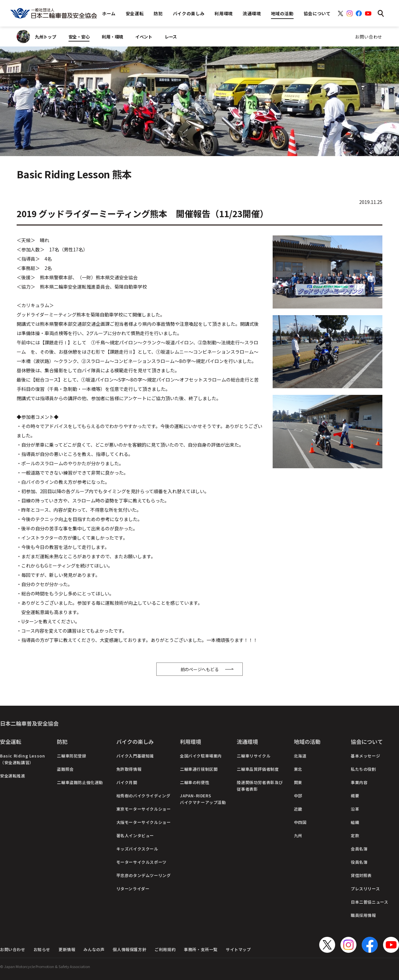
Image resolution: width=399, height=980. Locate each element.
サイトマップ (238, 949)
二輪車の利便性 (195, 782)
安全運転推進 (13, 776)
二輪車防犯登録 (71, 756)
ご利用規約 (165, 949)
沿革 (355, 809)
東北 (298, 769)
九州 (298, 835)
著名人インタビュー (135, 835)
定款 (355, 835)
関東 (298, 782)
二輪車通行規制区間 (199, 769)
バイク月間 (127, 782)
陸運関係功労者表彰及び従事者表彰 (260, 786)
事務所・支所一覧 (201, 949)
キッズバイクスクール (137, 849)
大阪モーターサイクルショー (144, 822)
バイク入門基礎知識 (135, 756)
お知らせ (42, 949)
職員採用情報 (363, 915)
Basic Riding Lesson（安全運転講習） (22, 759)
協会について (367, 742)
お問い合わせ (369, 37)
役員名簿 (359, 862)
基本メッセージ (365, 756)
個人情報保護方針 (130, 949)
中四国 (300, 822)
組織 (355, 822)
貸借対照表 (361, 875)
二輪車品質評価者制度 (258, 769)
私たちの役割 (363, 769)
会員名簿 (359, 849)
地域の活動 (307, 742)
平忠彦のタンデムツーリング (144, 875)
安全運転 (11, 742)
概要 (355, 796)
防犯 (62, 742)
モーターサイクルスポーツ (141, 862)
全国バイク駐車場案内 (201, 756)
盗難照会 (65, 769)
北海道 (300, 756)
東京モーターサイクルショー (144, 809)
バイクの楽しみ (135, 742)
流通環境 (247, 742)
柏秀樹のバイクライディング (143, 796)
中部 (298, 796)
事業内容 (359, 782)
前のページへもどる (200, 669)
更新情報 (67, 949)
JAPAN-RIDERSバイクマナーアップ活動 (203, 799)
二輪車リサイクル (254, 756)
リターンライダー (133, 889)
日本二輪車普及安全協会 (29, 723)
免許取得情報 (129, 769)
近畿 (298, 809)
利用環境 (191, 742)
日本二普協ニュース (369, 902)
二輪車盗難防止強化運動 (80, 782)
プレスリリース (365, 889)
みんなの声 (94, 949)
